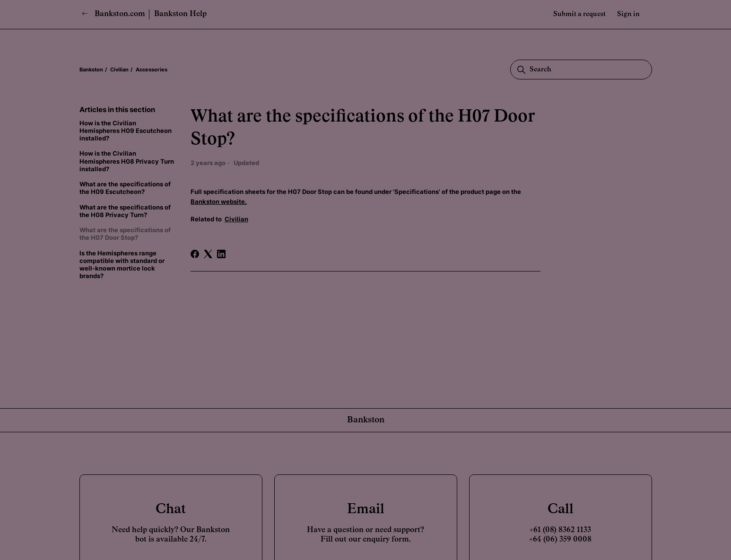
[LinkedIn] (221, 254)
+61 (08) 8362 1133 (560, 530)
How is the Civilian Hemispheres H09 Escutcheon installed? (126, 131)
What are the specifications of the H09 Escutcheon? (125, 188)
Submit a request (579, 14)
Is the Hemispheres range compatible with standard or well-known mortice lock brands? (122, 265)
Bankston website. (219, 201)
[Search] (581, 70)
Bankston (91, 70)
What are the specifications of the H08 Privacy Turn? (125, 211)
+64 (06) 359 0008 (560, 540)
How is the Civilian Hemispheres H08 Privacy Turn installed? (127, 161)
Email (366, 509)
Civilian (119, 70)
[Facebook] (195, 254)
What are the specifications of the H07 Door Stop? (125, 234)
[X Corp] (208, 254)
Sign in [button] (628, 14)
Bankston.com (113, 14)
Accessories (152, 70)
